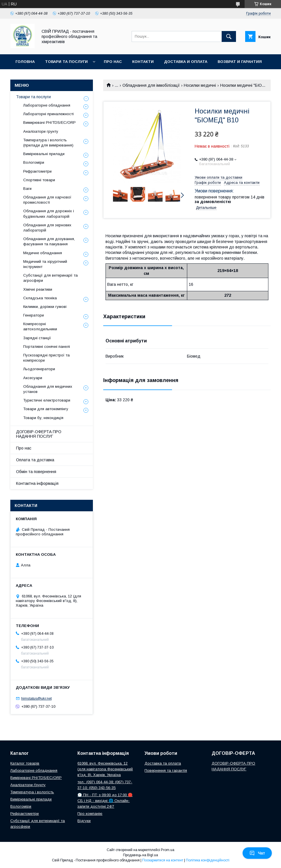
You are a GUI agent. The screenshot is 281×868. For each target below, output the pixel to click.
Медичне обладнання (43, 253)
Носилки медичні (200, 85)
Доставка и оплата (186, 62)
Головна (25, 62)
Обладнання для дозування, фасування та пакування (49, 241)
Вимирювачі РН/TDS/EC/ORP (49, 123)
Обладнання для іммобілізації (151, 85)
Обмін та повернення (36, 472)
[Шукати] (229, 36)
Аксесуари (33, 378)
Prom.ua (168, 850)
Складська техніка (40, 298)
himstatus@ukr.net (36, 698)
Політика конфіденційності (208, 860)
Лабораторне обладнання (47, 105)
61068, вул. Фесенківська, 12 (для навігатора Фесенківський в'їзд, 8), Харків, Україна (105, 769)
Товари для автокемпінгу (46, 409)
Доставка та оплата (163, 763)
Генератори (34, 315)
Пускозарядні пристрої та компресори (46, 358)
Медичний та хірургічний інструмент (45, 264)
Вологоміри (34, 162)
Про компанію (90, 814)
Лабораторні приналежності (48, 114)
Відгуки (84, 821)
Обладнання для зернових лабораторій (47, 228)
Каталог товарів (25, 763)
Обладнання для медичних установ (48, 389)
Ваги (27, 189)
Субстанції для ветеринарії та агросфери (50, 278)
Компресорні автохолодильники (40, 326)
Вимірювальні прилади (44, 154)
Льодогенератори (39, 369)
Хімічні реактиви (38, 289)
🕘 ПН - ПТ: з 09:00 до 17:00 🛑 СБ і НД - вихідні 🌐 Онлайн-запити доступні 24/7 (105, 801)
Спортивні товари (39, 180)
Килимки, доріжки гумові (45, 307)
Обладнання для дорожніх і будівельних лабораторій (49, 214)
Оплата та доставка (35, 460)
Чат (257, 853)
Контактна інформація (37, 483)
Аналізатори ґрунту (28, 785)
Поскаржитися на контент (163, 860)
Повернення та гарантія (166, 770)
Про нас (113, 62)
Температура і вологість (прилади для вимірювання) (48, 143)
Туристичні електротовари (47, 400)
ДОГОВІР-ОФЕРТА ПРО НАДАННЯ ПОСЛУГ (39, 434)
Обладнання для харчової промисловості (47, 200)
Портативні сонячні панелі (47, 347)
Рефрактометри (37, 171)
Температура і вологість (32, 792)
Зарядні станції (37, 338)
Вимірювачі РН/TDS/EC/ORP (36, 778)
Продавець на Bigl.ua (140, 855)
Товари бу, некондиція (43, 418)
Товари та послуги (66, 62)
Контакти (143, 62)
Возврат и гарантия (240, 62)
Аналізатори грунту (41, 131)
